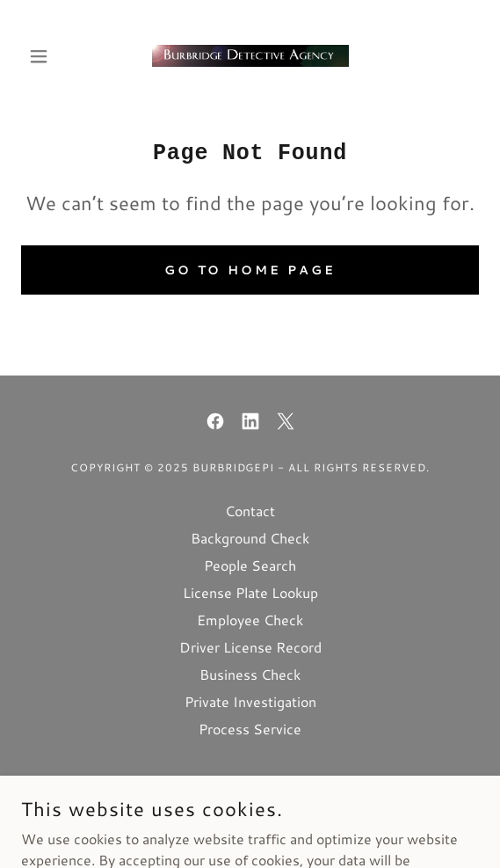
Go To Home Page (250, 270)
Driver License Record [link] (250, 647)
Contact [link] (250, 511)
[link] (250, 56)
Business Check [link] (250, 674)
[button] (55, 56)
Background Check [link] (250, 538)
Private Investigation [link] (250, 701)
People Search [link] (250, 565)
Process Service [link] (250, 729)
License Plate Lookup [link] (250, 592)
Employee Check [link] (250, 620)
